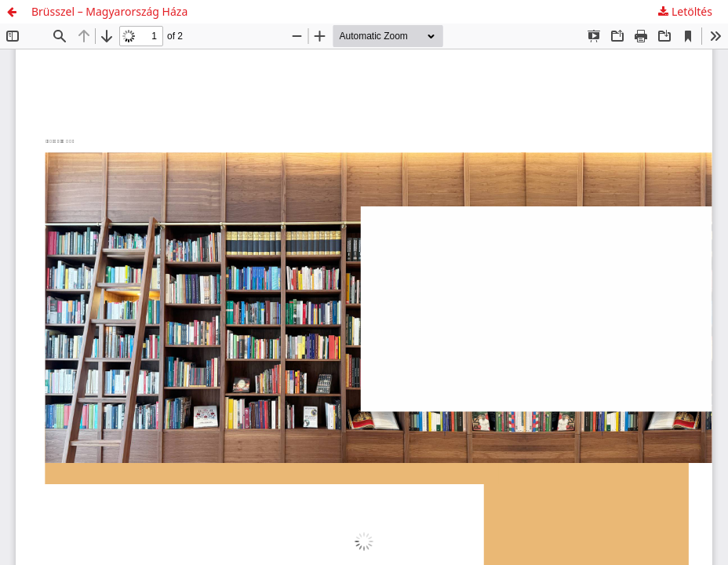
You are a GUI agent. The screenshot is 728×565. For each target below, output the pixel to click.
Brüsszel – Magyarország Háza (109, 11)
